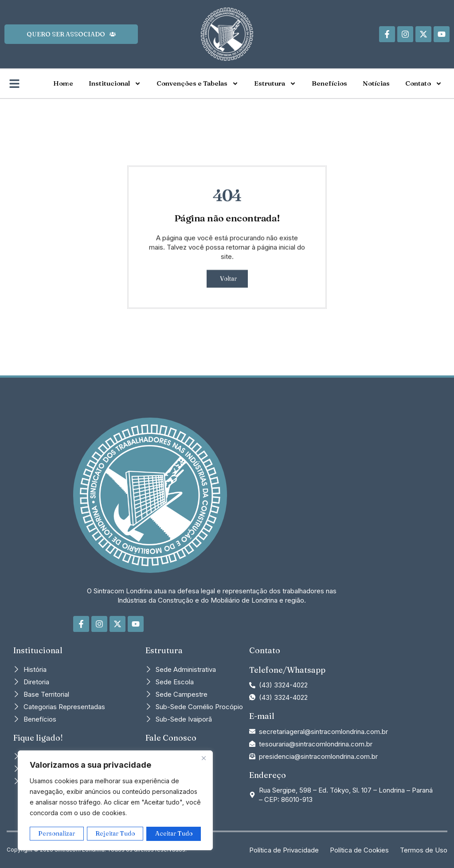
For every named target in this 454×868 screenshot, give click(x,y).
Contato (424, 84)
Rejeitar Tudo (115, 834)
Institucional (115, 84)
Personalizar (57, 834)
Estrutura (275, 84)
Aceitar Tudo (174, 834)
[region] (115, 801)
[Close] (204, 759)
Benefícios (329, 83)
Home (63, 83)
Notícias (376, 83)
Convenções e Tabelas (198, 84)
